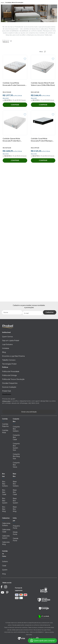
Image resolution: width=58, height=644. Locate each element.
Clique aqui (6, 401)
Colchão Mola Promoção (14, 2)
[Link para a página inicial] (2, 3)
